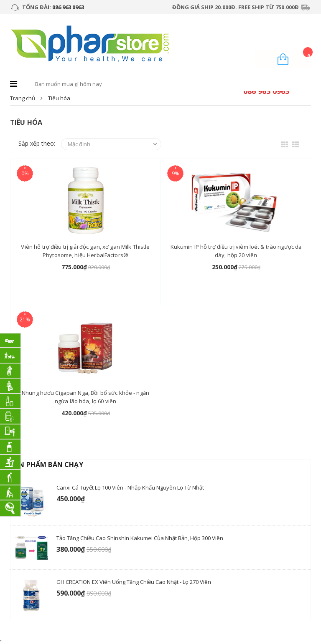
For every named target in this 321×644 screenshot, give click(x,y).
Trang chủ (23, 98)
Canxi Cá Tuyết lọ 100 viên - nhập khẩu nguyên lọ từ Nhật (130, 487)
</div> (1, 641)
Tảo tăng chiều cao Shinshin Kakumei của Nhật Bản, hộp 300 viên (140, 538)
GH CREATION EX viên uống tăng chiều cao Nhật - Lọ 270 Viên (134, 582)
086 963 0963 (68, 7)
